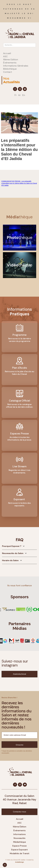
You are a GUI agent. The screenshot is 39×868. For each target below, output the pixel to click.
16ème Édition (19, 827)
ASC (5, 56)
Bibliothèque (10, 69)
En (24, 95)
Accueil (7, 53)
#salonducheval (19, 674)
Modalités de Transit (20, 853)
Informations (20, 834)
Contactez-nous (19, 812)
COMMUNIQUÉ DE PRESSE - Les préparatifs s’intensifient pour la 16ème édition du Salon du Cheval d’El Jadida (19, 183)
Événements (10, 63)
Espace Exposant (19, 850)
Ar (19, 95)
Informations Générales (16, 66)
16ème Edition (11, 60)
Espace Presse (19, 846)
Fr (16, 95)
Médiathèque (20, 842)
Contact (8, 72)
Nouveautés (19, 838)
